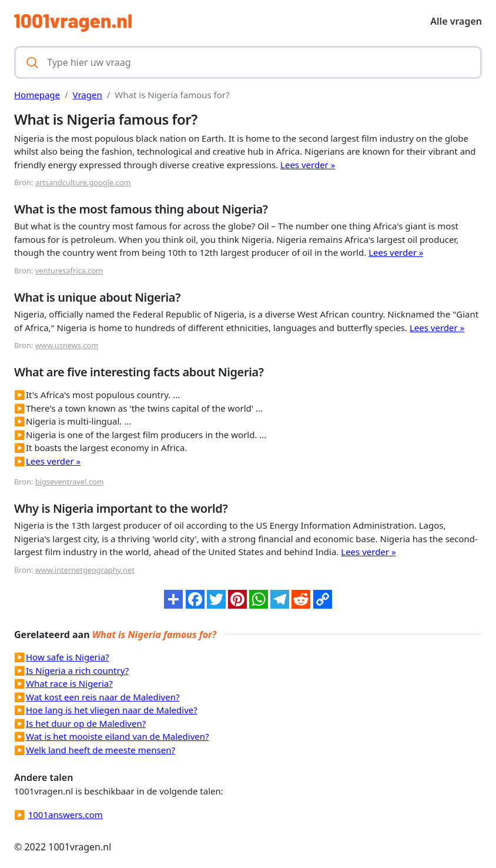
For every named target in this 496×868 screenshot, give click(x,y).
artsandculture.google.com (83, 182)
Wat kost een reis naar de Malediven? (103, 697)
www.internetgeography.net (85, 570)
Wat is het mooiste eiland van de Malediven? (118, 736)
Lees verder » (308, 165)
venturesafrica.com (69, 271)
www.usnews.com (67, 345)
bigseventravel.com (70, 482)
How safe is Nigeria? (68, 657)
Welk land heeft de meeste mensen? (100, 750)
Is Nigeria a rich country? (77, 670)
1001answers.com (66, 814)
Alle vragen (456, 21)
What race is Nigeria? (69, 683)
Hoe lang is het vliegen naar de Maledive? (112, 710)
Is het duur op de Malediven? (86, 723)
